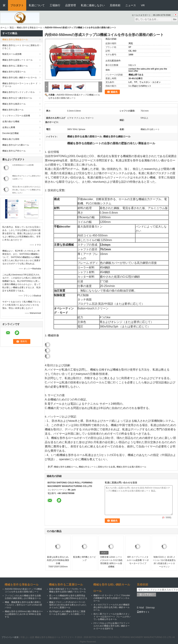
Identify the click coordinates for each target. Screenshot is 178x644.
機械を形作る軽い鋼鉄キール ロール (20, 78)
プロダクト (17, 5)
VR (143, 5)
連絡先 (114, 92)
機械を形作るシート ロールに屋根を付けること (21, 47)
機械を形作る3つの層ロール (16, 145)
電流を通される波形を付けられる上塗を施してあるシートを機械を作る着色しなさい (26, 190)
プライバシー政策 (10, 637)
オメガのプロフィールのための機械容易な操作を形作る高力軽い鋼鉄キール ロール (112, 607)
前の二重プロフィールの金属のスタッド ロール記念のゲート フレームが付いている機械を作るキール (112, 617)
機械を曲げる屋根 (11, 139)
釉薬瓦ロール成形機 (12, 54)
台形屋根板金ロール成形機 (23, 165)
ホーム (4, 28)
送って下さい (146, 594)
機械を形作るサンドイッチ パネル (19, 92)
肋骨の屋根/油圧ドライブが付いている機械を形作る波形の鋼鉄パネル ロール (67, 590)
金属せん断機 (9, 127)
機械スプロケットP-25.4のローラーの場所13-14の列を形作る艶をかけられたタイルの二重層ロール (68, 605)
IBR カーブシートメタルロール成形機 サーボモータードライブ (138, 560)
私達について (37, 5)
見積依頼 (115, 5)
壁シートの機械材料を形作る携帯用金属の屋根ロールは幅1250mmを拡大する (68, 597)
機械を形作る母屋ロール (14, 72)
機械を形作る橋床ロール (14, 104)
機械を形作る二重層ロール (15, 66)
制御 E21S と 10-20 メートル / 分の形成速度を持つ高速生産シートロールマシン (164, 562)
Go (175, 19)
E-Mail (140, 608)
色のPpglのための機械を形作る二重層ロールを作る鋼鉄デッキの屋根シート (67, 613)
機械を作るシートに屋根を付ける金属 (97, 467)
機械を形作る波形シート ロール (17, 60)
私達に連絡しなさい (93, 5)
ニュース (131, 5)
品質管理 (71, 5)
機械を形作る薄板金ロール (29, 28)
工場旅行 (55, 5)
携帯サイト (143, 612)
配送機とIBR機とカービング (85, 559)
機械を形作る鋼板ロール (66, 467)
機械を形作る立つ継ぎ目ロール (17, 98)
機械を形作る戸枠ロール (14, 151)
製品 (12, 28)
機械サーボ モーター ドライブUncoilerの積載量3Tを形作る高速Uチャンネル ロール (112, 598)
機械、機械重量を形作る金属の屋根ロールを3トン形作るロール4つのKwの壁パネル (23, 605)
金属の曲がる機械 (11, 122)
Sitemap (150, 608)
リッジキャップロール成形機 (16, 116)
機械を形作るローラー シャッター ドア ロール (20, 85)
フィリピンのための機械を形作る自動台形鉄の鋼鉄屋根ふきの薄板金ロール (23, 597)
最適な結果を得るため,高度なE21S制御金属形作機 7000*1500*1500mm (58, 562)
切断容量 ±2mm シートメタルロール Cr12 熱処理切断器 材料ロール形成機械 (111, 562)
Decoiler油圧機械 (10, 133)
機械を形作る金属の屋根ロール (131, 467)
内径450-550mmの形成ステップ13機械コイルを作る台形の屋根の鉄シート (23, 590)
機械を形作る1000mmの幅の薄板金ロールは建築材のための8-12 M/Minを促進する (24, 614)
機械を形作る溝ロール (13, 110)
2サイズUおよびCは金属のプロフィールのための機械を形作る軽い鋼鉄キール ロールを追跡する (112, 626)
